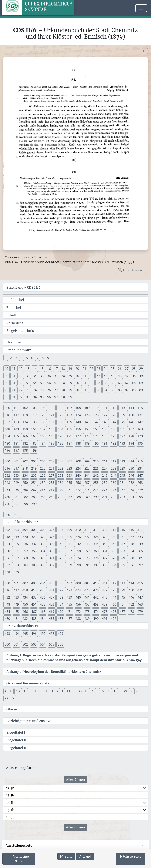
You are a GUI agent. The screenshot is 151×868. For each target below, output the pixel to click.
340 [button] (60, 544)
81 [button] (84, 390)
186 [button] (60, 443)
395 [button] (122, 565)
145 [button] (122, 422)
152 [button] (43, 429)
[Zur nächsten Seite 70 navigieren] (131, 859)
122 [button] (60, 415)
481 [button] (16, 619)
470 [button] (60, 612)
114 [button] (131, 408)
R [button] (98, 691)
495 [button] (25, 634)
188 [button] (78, 443)
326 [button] (78, 537)
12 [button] (21, 369)
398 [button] (7, 572)
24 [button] (106, 369)
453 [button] (52, 604)
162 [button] (131, 429)
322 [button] (43, 537)
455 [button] (69, 604)
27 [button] (127, 369)
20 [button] (77, 369)
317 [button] (140, 530)
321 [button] (34, 537)
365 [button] (140, 551)
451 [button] (34, 604)
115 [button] (140, 408)
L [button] (63, 691)
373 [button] (69, 558)
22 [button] (91, 369)
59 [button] (70, 383)
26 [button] (120, 369)
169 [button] (52, 436)
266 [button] (25, 490)
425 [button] (87, 590)
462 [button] (131, 604)
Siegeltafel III (17, 748)
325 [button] (69, 537)
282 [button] (25, 497)
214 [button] (131, 461)
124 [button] (78, 415)
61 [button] (84, 383)
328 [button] (96, 537)
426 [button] (96, 590)
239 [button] (69, 475)
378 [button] (114, 558)
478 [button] (131, 612)
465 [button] (16, 612)
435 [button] (34, 597)
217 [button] (16, 468)
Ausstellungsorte (19, 845)
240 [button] (78, 475)
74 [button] (35, 390)
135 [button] (34, 422)
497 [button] (43, 634)
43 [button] (99, 376)
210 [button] (96, 461)
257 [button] (87, 483)
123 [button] (69, 415)
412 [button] (114, 583)
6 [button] (32, 358)
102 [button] (25, 408)
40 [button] (77, 376)
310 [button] (78, 530)
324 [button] (60, 537)
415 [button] (140, 583)
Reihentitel (15, 300)
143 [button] (105, 422)
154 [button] (60, 429)
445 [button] (122, 597)
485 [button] (52, 619)
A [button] (6, 691)
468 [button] (43, 612)
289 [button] (87, 497)
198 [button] (25, 450)
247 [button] (140, 475)
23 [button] (99, 369)
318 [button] (7, 537)
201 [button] (16, 461)
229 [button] (122, 468)
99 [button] (70, 397)
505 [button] (52, 644)
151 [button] (34, 429)
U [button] (114, 691)
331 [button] (122, 537)
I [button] (52, 691)
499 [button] (60, 634)
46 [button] (120, 376)
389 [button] (69, 565)
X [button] (131, 691)
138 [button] (60, 422)
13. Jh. (11, 795)
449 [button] (16, 604)
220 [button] (43, 468)
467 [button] (34, 612)
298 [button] (25, 504)
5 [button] (27, 358)
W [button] (126, 691)
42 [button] (91, 376)
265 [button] (16, 490)
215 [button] (140, 461)
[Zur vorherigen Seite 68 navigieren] (19, 859)
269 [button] (52, 490)
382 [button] (7, 565)
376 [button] (96, 558)
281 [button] (16, 497)
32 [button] (21, 376)
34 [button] (35, 376)
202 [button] (25, 461)
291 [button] (105, 497)
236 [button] (43, 475)
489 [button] (87, 619)
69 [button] (141, 383)
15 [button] (42, 369)
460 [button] (114, 604)
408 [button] (78, 583)
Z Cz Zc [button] (10, 698)
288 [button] (78, 497)
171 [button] (69, 436)
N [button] (75, 691)
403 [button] (34, 583)
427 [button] (105, 590)
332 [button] (131, 537)
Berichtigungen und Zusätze (29, 721)
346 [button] (114, 544)
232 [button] (7, 475)
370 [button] (43, 558)
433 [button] (16, 597)
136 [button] (43, 422)
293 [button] (122, 497)
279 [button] (140, 490)
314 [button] (114, 530)
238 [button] (60, 475)
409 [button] (87, 583)
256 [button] (78, 483)
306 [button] (43, 530)
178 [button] (131, 436)
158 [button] (96, 429)
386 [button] (43, 565)
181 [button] (16, 443)
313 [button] (105, 530)
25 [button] (113, 369)
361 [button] (105, 551)
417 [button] (16, 590)
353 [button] (34, 551)
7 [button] (37, 358)
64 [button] (106, 383)
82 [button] (91, 390)
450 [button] (25, 604)
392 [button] (96, 565)
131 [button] (140, 415)
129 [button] (122, 415)
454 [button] (60, 604)
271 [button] (69, 490)
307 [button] (52, 530)
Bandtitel (14, 308)
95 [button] (42, 397)
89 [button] (141, 390)
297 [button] (16, 504)
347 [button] (122, 544)
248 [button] (7, 483)
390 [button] (78, 565)
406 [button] (60, 583)
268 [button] (43, 490)
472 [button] (78, 612)
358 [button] (78, 551)
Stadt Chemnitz (19, 350)
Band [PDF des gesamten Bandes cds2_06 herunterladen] (85, 856)
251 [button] (34, 483)
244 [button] (114, 475)
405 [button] (52, 583)
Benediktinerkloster (22, 522)
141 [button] (87, 422)
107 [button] (69, 408)
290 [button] (96, 497)
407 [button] (69, 583)
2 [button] (11, 358)
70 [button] (6, 390)
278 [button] (131, 490)
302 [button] (7, 530)
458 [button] (96, 604)
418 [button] (25, 590)
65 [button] (113, 383)
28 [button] (134, 369)
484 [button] (43, 619)
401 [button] (16, 583)
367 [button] (16, 558)
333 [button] (140, 537)
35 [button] (42, 376)
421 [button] (52, 590)
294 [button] (131, 497)
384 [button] (25, 565)
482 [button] (25, 619)
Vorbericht (15, 323)
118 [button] (25, 415)
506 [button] (60, 644)
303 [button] (16, 530)
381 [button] (140, 558)
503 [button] (34, 644)
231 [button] (140, 468)
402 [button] (25, 583)
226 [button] (96, 468)
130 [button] (131, 415)
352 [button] (25, 551)
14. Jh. (11, 803)
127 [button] (105, 415)
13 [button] (28, 369)
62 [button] (91, 383)
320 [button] (25, 537)
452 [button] (43, 604)
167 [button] (34, 436)
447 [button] (140, 597)
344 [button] (96, 544)
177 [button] (122, 436)
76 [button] (49, 390)
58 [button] (63, 383)
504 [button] (43, 644)
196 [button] (7, 450)
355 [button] (52, 551)
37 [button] (56, 376)
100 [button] (7, 408)
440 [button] (78, 597)
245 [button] (122, 475)
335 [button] (16, 544)
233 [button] (16, 475)
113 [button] (122, 408)
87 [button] (127, 390)
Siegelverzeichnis (20, 331)
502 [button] (25, 644)
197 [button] (16, 450)
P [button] (86, 691)
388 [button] (60, 565)
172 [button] (78, 436)
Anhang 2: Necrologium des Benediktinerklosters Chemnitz (54, 672)
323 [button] (52, 537)
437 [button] (52, 597)
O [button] (80, 691)
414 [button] (131, 583)
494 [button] (16, 634)
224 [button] (78, 468)
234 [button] (25, 475)
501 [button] (16, 644)
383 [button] (16, 565)
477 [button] (122, 612)
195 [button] (140, 443)
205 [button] (52, 461)
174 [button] (96, 436)
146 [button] (131, 422)
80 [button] (77, 390)
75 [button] (42, 390)
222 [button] (60, 468)
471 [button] (69, 612)
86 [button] (120, 390)
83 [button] (99, 390)
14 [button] (35, 369)
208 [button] (78, 461)
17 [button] (56, 369)
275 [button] (105, 490)
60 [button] (77, 383)
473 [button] (87, 612)
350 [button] (7, 551)
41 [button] (84, 376)
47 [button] (127, 376)
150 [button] (25, 429)
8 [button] (43, 358)
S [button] (103, 691)
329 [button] (105, 537)
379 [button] (122, 558)
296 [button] (7, 504)
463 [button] (140, 604)
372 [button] (60, 558)
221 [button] (52, 468)
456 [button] (78, 604)
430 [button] (131, 590)
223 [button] (69, 468)
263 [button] (140, 483)
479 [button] (140, 612)
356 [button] (60, 551)
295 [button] (140, 497)
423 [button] (69, 590)
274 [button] (96, 490)
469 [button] (52, 612)
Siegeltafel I (16, 732)
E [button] (31, 691)
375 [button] (87, 558)
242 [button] (96, 475)
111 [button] (105, 408)
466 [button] (25, 612)
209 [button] (87, 461)
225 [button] (87, 468)
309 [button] (69, 530)
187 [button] (69, 443)
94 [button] (35, 397)
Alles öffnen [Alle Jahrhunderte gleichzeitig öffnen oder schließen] (75, 780)
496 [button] (34, 634)
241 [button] (87, 475)
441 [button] (87, 597)
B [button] (11, 691)
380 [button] (131, 558)
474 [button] (96, 612)
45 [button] (113, 376)
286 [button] (60, 497)
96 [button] (49, 397)
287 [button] (69, 497)
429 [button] (122, 590)
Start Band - (23, 287)
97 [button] (56, 397)
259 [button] (105, 483)
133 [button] (16, 422)
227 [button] (105, 468)
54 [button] (35, 383)
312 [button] (96, 530)
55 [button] (42, 383)
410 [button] (96, 583)
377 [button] (105, 558)
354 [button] (43, 551)
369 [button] (34, 558)
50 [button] (6, 383)
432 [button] (7, 597)
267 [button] (34, 490)
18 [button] (63, 369)
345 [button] (105, 544)
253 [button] (52, 483)
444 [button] (114, 597)
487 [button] (69, 619)
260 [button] (114, 483)
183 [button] (34, 443)
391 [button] (87, 565)
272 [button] (78, 490)
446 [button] (131, 597)
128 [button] (114, 415)
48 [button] (134, 376)
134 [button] (25, 422)
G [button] (41, 691)
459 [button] (105, 604)
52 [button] (21, 383)
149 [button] (16, 429)
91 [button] (14, 397)
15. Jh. (11, 810)
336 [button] (25, 544)
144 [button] (114, 422)
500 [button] (7, 644)
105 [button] (52, 408)
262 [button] (131, 483)
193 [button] (122, 443)
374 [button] (78, 558)
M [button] (68, 691)
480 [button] (7, 619)
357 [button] (69, 551)
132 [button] (7, 422)
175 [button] (105, 436)
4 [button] (22, 358)
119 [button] (34, 415)
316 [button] (131, 530)
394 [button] (114, 565)
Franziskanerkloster (22, 626)
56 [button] (49, 383)
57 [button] (56, 383)
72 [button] (21, 390)
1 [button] (6, 358)
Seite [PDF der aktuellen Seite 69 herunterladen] (66, 856)
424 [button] (78, 590)
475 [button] (105, 612)
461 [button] (122, 604)
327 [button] (87, 537)
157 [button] (87, 429)
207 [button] (69, 461)
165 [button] (16, 436)
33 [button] (28, 376)
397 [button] (140, 565)
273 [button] (87, 490)
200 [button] (7, 461)
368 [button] (25, 558)
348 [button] (131, 544)
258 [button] (96, 483)
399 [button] (16, 572)
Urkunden (14, 342)
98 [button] (63, 397)
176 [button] (114, 436)
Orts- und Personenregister (29, 683)
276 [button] (114, 490)
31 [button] (14, 376)
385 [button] (34, 565)
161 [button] (122, 429)
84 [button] (106, 390)
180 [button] (7, 443)
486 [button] (60, 619)
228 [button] (114, 468)
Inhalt (11, 315)
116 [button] (7, 415)
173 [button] (87, 436)
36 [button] (49, 376)
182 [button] (25, 443)
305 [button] (34, 530)
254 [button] (60, 483)
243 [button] (105, 475)
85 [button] (113, 390)
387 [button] (52, 565)
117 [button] (16, 415)
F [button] (36, 691)
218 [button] (25, 468)
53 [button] (28, 383)
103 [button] (34, 408)
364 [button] (131, 551)
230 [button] (131, 468)
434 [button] (25, 597)
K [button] (57, 691)
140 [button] (78, 422)
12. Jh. (11, 788)
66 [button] (120, 383)
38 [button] (63, 376)
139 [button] (69, 422)
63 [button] (99, 383)
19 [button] (70, 369)
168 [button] (43, 436)
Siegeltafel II (16, 740)
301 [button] (16, 515)
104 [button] (43, 408)
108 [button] (78, 408)
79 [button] (70, 390)
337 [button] (34, 544)
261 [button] (122, 483)
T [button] (108, 691)
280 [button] (7, 497)
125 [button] (87, 415)
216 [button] (7, 468)
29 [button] (141, 369)
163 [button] (140, 429)
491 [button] (105, 619)
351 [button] (16, 551)
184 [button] (43, 443)
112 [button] (114, 408)
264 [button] (7, 490)
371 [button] (52, 558)
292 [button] (114, 497)
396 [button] (131, 565)
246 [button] (131, 475)
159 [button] (105, 429)
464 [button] (7, 612)
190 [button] (96, 443)
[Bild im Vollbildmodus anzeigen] (145, 51)
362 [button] (114, 551)
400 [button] (7, 583)
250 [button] (25, 483)
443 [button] (105, 597)
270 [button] (60, 490)
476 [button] (114, 612)
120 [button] (43, 415)
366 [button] (7, 558)
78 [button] (63, 390)
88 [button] (134, 390)
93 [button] (28, 397)
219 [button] (34, 468)
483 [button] (34, 619)
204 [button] (43, 461)
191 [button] (105, 443)
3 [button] (16, 358)
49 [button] (141, 376)
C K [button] (18, 691)
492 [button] (114, 619)
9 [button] (48, 358)
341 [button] (69, 544)
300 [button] (7, 515)
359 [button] (87, 551)
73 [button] (28, 390)
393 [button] (105, 565)
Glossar (12, 709)
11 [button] (14, 369)
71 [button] (14, 390)
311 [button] (87, 530)
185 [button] (52, 443)
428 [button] (114, 590)
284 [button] (43, 497)
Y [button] (137, 691)
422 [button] (60, 590)
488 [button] (78, 619)
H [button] (47, 691)
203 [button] (34, 461)
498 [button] (52, 634)
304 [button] (25, 530)
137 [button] (52, 422)
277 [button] (122, 490)
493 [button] (7, 634)
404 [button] (43, 583)
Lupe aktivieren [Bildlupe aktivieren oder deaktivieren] (131, 270)
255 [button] (69, 483)
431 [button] (140, 590)
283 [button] (34, 497)
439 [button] (69, 597)
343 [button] (87, 544)
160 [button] (114, 429)
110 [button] (96, 408)
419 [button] (34, 590)
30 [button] (6, 376)
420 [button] (43, 590)
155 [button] (69, 429)
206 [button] (60, 461)
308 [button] (60, 530)
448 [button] (7, 604)
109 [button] (87, 408)
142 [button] (96, 422)
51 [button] (14, 383)
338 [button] (43, 544)
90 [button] (6, 397)
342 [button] (78, 544)
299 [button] (34, 504)
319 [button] (16, 537)
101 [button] (16, 408)
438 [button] (60, 597)
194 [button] (131, 443)
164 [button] (7, 436)
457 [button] (87, 604)
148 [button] (7, 429)
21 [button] (84, 369)
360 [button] (96, 551)
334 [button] (7, 544)
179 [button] (140, 436)
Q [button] (92, 691)
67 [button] (127, 383)
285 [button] (52, 497)
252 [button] (43, 483)
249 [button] (16, 483)
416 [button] (7, 590)
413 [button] (122, 583)
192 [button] (114, 443)
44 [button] (106, 376)
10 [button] (6, 369)
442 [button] (96, 597)
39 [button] (70, 376)
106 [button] (60, 408)
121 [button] (52, 415)
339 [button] (52, 544)
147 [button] (140, 422)
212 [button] (114, 461)
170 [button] (60, 436)
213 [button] (122, 461)
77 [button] (56, 390)
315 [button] (122, 530)
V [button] (120, 691)
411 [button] (105, 583)
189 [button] (87, 443)
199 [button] (34, 450)
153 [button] (52, 429)
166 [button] (25, 436)
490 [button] (96, 619)
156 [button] (78, 429)
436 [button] (43, 597)
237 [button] (52, 475)
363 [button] (122, 551)
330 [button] (114, 537)
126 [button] (96, 415)
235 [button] (34, 475)
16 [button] (49, 369)
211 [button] (105, 461)
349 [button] (140, 544)
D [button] (25, 691)
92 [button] (21, 397)
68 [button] (134, 383)
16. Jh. (11, 817)
